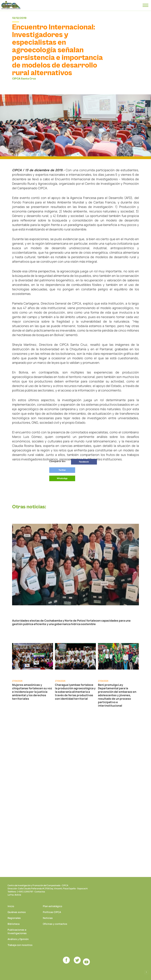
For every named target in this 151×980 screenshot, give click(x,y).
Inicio (11, 906)
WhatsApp (62, 478)
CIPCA (11, 5)
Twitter (62, 470)
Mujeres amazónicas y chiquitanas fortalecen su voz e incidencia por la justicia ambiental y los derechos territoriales (32, 692)
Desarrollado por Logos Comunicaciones (146, 972)
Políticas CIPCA (52, 912)
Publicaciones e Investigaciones (17, 931)
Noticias (48, 918)
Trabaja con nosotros (20, 945)
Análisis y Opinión (18, 939)
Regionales (14, 918)
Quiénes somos (17, 912)
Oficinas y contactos (55, 924)
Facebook (84, 462)
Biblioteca (14, 924)
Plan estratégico (53, 906)
